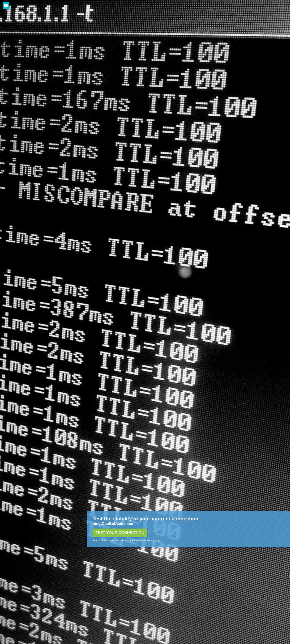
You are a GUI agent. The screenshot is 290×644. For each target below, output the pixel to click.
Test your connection (120, 533)
